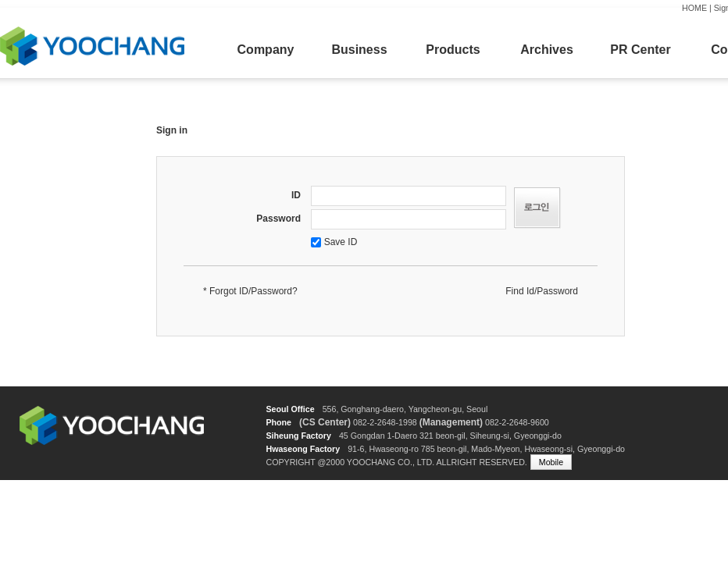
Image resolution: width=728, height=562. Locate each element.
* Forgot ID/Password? (250, 291)
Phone (278, 422)
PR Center (640, 50)
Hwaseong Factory (303, 449)
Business (359, 50)
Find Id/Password (542, 291)
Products (453, 50)
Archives (547, 50)
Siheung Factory (298, 436)
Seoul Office (290, 409)
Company (266, 50)
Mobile (551, 462)
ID (296, 195)
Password (278, 219)
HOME (694, 8)
